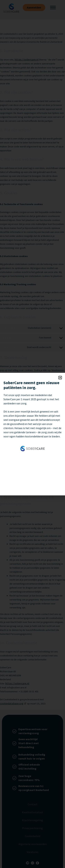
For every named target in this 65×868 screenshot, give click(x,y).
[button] (60, 378)
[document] (32, 434)
